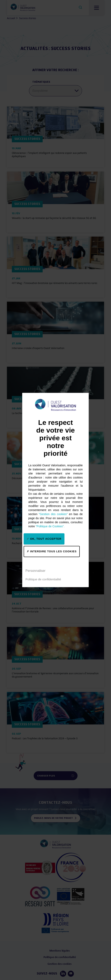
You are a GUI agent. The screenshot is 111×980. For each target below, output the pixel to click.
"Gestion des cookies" (53, 514)
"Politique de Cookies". (50, 526)
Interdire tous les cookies (52, 551)
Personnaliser (36, 571)
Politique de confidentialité (43, 579)
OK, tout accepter (44, 539)
